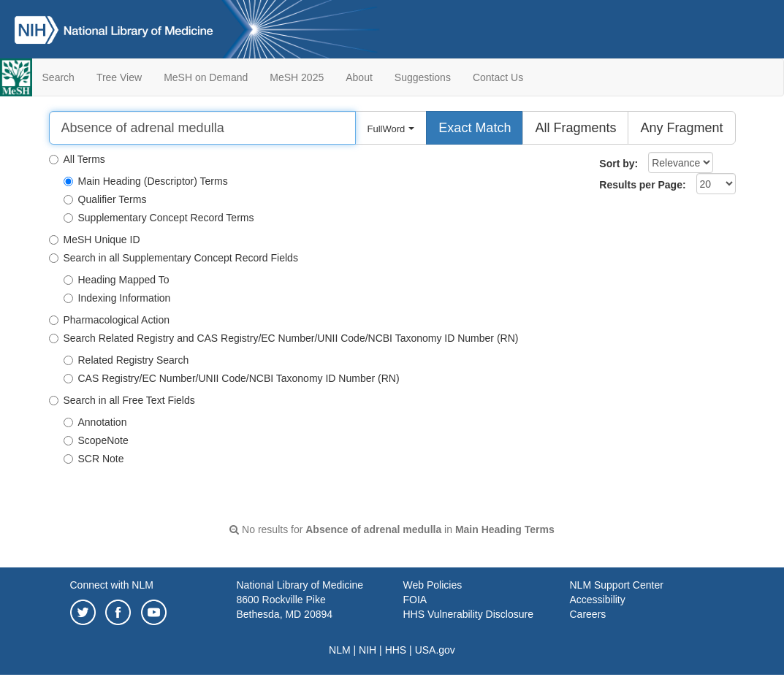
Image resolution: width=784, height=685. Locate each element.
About (359, 77)
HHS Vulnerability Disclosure (468, 614)
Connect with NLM (112, 585)
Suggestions (423, 77)
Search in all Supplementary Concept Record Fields (174, 258)
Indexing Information (117, 298)
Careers (588, 614)
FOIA (415, 600)
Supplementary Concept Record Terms (159, 218)
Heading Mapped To (117, 280)
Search (58, 77)
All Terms (77, 159)
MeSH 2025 (297, 77)
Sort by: (619, 164)
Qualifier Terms (105, 199)
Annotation (95, 422)
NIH (368, 650)
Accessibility (598, 600)
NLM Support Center (617, 585)
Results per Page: (642, 185)
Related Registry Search (126, 360)
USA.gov (435, 650)
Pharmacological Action (110, 320)
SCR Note (94, 459)
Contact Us (498, 77)
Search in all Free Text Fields (122, 400)
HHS (396, 650)
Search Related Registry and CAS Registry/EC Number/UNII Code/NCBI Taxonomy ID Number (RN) (284, 338)
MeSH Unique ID (95, 240)
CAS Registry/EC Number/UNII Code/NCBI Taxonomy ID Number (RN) (232, 378)
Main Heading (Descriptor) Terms (146, 181)
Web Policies (433, 585)
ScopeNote (96, 440)
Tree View (119, 77)
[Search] (202, 128)
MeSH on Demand (206, 77)
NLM (340, 650)
